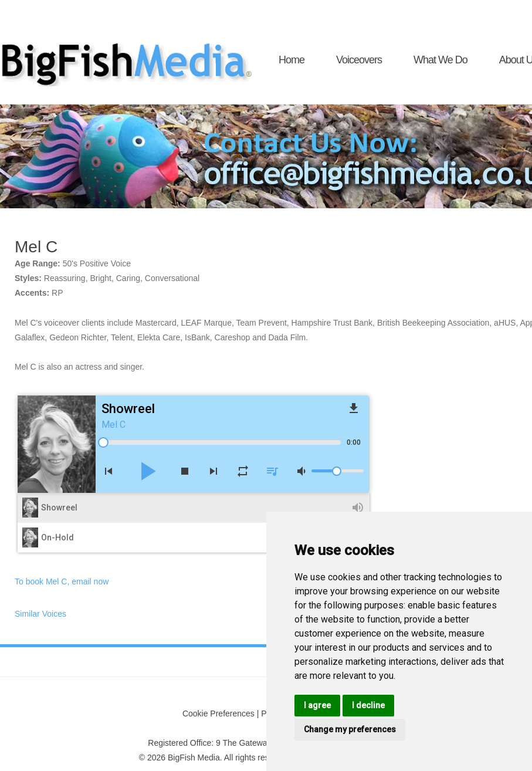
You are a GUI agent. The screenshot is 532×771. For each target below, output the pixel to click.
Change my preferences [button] (350, 729)
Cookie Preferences (218, 713)
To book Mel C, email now (62, 581)
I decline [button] (368, 705)
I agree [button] (317, 705)
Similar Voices (40, 614)
